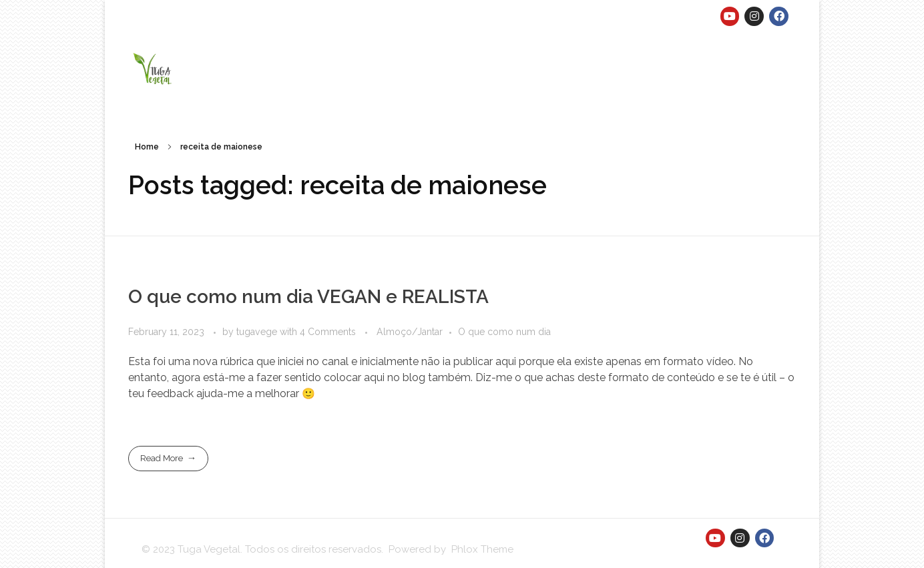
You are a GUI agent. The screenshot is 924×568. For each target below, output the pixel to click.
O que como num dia (504, 332)
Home (147, 147)
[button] (153, 68)
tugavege (258, 332)
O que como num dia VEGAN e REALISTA (308, 297)
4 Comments (328, 332)
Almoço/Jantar (410, 332)
